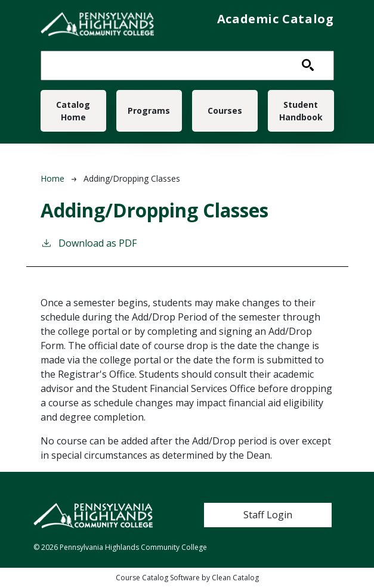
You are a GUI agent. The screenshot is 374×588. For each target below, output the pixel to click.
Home (52, 178)
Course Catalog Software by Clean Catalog (187, 578)
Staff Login (268, 515)
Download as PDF (89, 243)
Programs (149, 111)
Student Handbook (301, 111)
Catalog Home (73, 111)
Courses (225, 111)
